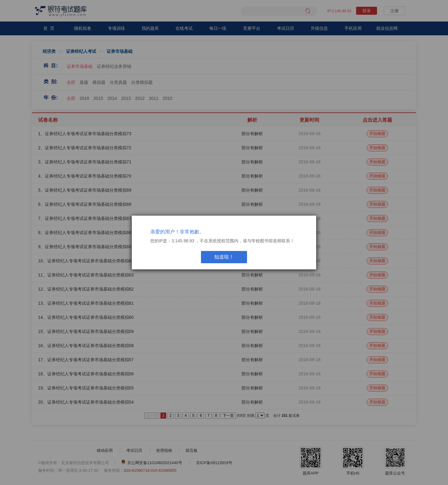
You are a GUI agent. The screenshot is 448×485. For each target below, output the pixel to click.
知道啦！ (224, 257)
